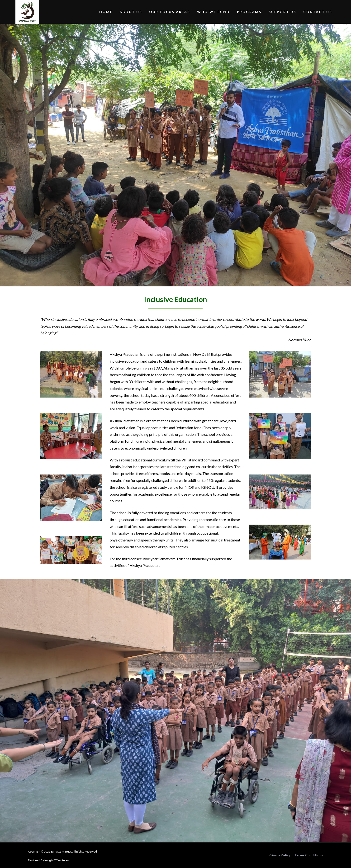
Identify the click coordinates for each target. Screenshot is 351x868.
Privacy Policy (279, 855)
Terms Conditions (309, 855)
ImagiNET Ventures (57, 860)
